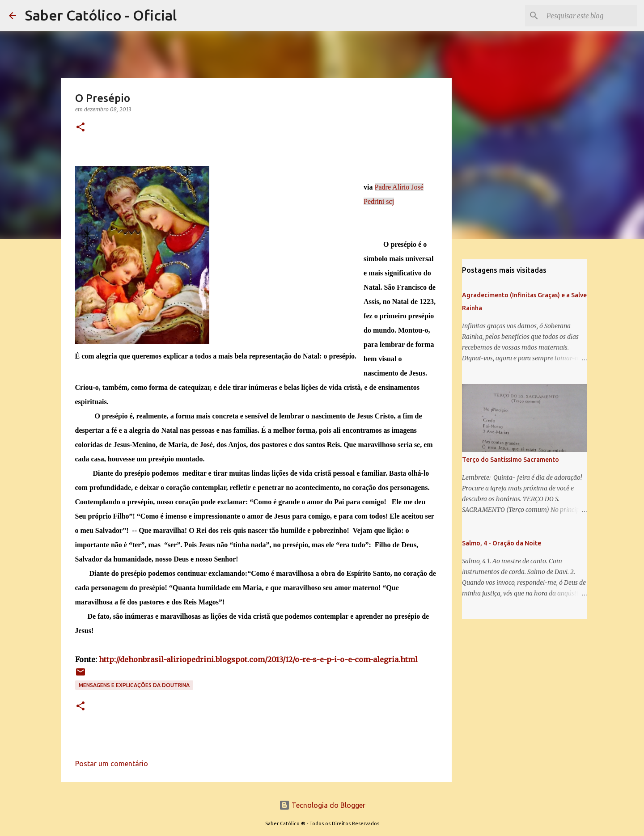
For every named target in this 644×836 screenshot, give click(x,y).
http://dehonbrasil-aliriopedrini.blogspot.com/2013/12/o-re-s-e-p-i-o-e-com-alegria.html (258, 659)
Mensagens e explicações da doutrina (134, 685)
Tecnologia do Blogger (322, 805)
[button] (80, 128)
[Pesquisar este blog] (590, 16)
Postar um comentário (112, 764)
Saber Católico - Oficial (101, 15)
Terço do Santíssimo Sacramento (511, 460)
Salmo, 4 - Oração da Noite (502, 543)
